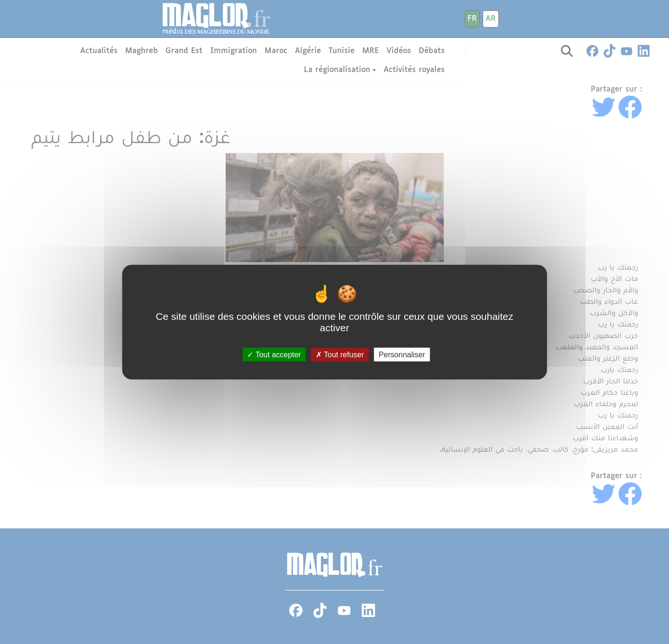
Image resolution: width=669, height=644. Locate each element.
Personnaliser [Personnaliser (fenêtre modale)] (402, 355)
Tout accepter (274, 355)
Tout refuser (340, 355)
